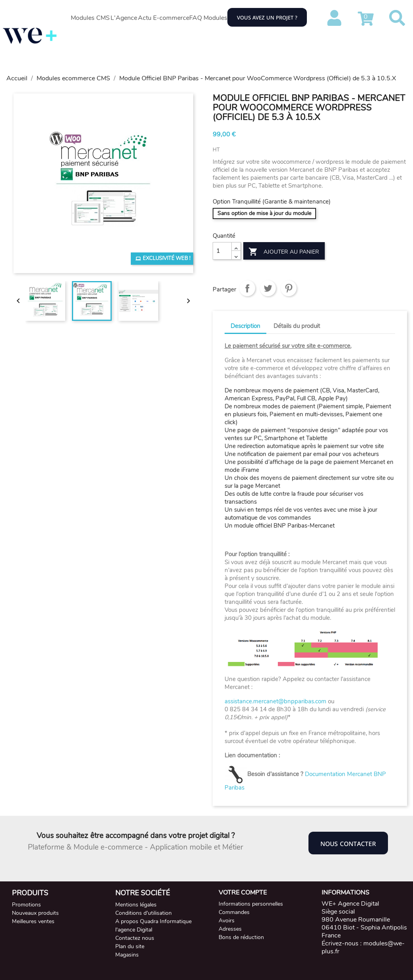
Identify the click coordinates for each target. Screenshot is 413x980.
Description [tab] (245, 326)
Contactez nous (135, 938)
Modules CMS (90, 18)
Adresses (230, 929)
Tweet (268, 288)
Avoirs (227, 921)
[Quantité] (222, 251)
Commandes (234, 912)
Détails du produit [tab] (297, 326)
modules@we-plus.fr (363, 947)
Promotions (26, 905)
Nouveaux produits (35, 913)
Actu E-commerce (164, 18)
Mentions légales (136, 905)
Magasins (127, 955)
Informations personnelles (251, 904)
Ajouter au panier (284, 252)
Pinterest (289, 288)
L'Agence (124, 18)
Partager (247, 288)
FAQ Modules (208, 18)
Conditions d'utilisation (143, 913)
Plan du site (130, 946)
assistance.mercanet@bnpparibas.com (275, 701)
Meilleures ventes (33, 921)
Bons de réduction (241, 937)
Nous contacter (348, 843)
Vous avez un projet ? (267, 17)
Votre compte (243, 893)
